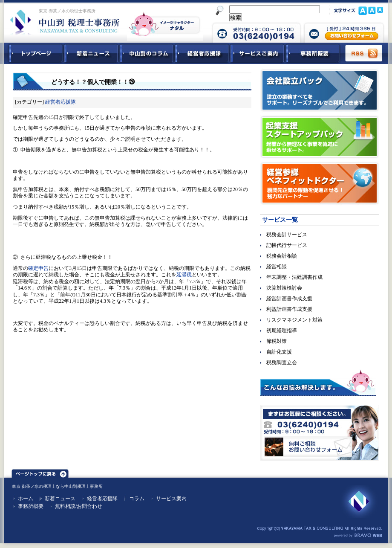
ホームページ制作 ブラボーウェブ (358, 536)
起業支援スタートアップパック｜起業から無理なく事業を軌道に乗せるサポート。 (320, 137)
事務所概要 (313, 53)
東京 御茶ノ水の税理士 (34, 486)
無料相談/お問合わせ (79, 506)
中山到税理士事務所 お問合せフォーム (344, 32)
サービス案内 (171, 499)
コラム (137, 499)
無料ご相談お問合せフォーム (320, 433)
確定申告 (38, 268)
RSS (364, 53)
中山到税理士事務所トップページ (34, 53)
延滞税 (184, 275)
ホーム (26, 499)
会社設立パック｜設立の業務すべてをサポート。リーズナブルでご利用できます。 (320, 90)
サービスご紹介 (257, 53)
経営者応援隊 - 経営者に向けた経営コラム (202, 53)
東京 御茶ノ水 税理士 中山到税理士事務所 (65, 22)
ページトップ (40, 472)
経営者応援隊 (61, 102)
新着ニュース (91, 53)
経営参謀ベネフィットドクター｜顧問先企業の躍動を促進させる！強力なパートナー (320, 183)
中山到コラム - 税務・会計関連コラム (147, 53)
